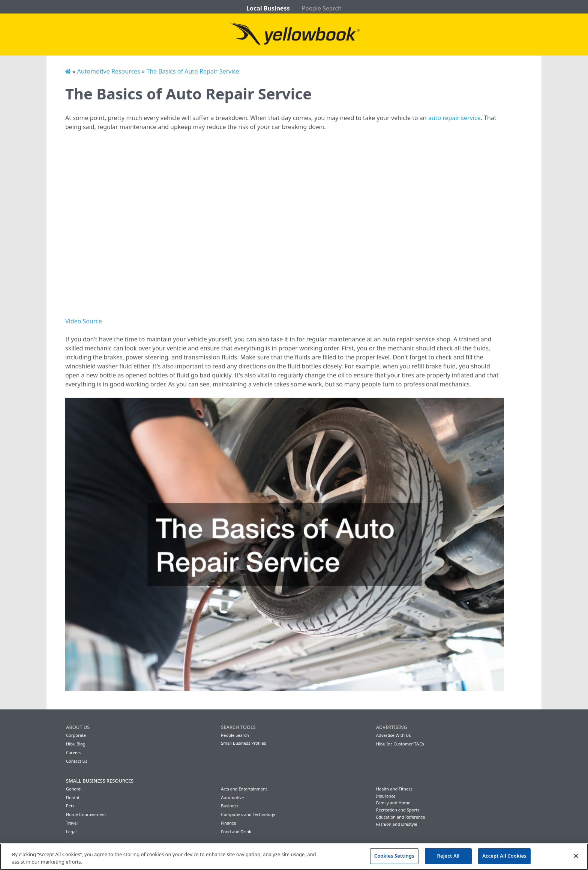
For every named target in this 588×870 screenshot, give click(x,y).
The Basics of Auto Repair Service (193, 71)
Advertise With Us (394, 735)
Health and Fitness (394, 789)
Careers (73, 752)
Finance (228, 823)
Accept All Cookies (504, 856)
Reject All (448, 856)
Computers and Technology (248, 814)
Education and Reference (401, 817)
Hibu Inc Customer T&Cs (400, 744)
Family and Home (393, 803)
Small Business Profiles (243, 743)
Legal (71, 832)
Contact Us (77, 761)
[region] (294, 857)
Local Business (268, 8)
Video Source (84, 321)
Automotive (232, 797)
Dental (73, 797)
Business (229, 806)
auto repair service (454, 118)
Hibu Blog (76, 744)
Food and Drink (236, 832)
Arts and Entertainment (244, 789)
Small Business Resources (100, 781)
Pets (70, 806)
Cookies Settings (394, 856)
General (74, 789)
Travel (72, 823)
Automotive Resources (108, 71)
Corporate (76, 735)
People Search (322, 8)
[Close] (576, 856)
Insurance (386, 796)
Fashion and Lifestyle (397, 824)
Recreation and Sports (398, 810)
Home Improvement (86, 814)
